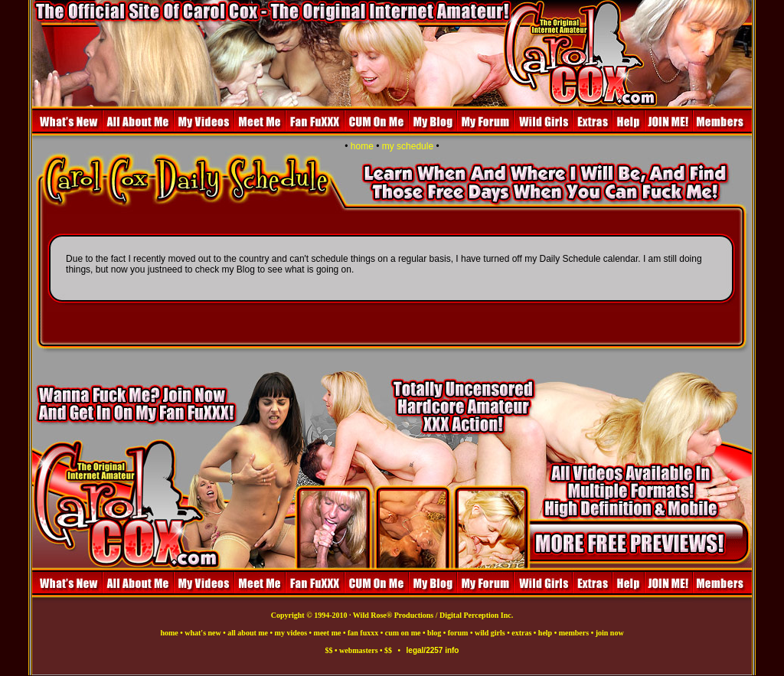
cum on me (403, 633)
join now (610, 633)
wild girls (490, 633)
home (362, 146)
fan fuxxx (363, 633)
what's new (203, 633)
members (574, 633)
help (545, 633)
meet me (328, 633)
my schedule (408, 146)
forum (458, 633)
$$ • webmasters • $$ (362, 650)
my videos (291, 633)
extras (521, 633)
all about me (248, 633)
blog (434, 633)
